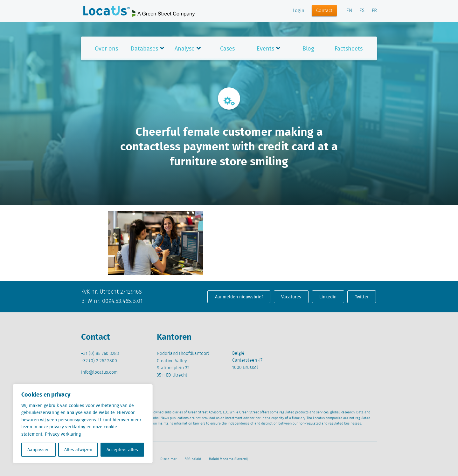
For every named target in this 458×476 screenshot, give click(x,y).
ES (362, 11)
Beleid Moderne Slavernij (228, 459)
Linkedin (328, 297)
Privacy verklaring (63, 434)
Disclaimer (168, 459)
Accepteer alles (122, 450)
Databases (144, 48)
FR (374, 11)
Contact (324, 11)
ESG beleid (193, 459)
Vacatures (291, 297)
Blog (308, 48)
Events (265, 48)
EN (349, 11)
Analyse (185, 48)
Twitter (362, 297)
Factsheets (349, 48)
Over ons (106, 48)
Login (298, 11)
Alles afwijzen (78, 450)
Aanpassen (38, 450)
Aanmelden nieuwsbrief (239, 297)
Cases (227, 48)
